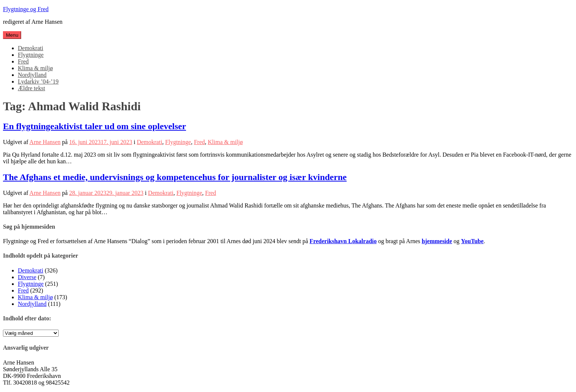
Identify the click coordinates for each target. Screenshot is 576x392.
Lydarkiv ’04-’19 (38, 81)
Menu (12, 35)
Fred (23, 61)
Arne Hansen (45, 142)
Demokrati (30, 48)
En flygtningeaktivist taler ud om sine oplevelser (95, 126)
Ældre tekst (31, 88)
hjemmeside (437, 241)
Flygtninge (31, 55)
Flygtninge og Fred (26, 9)
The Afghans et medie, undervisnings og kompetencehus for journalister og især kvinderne (175, 177)
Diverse (27, 277)
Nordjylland (32, 75)
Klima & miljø (35, 68)
